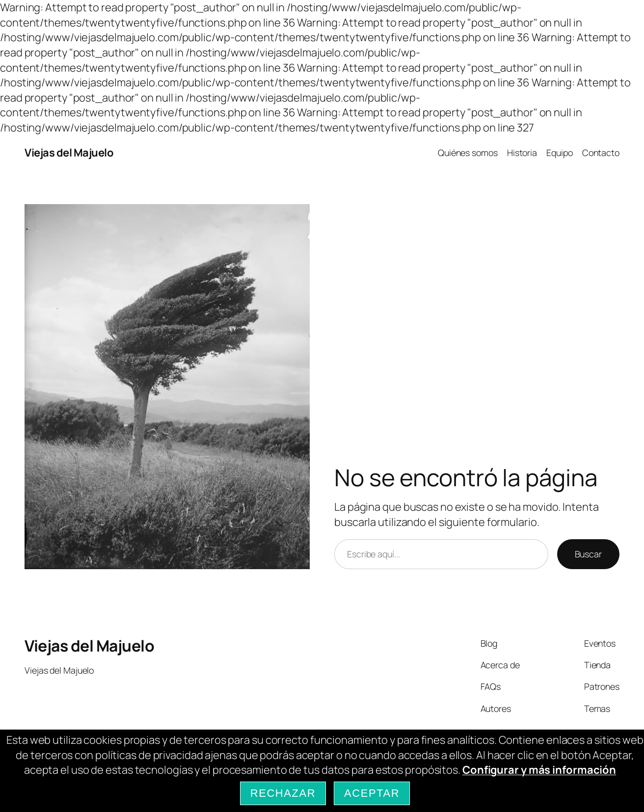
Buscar (588, 554)
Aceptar (372, 793)
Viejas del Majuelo (69, 153)
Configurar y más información (539, 770)
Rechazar (283, 793)
